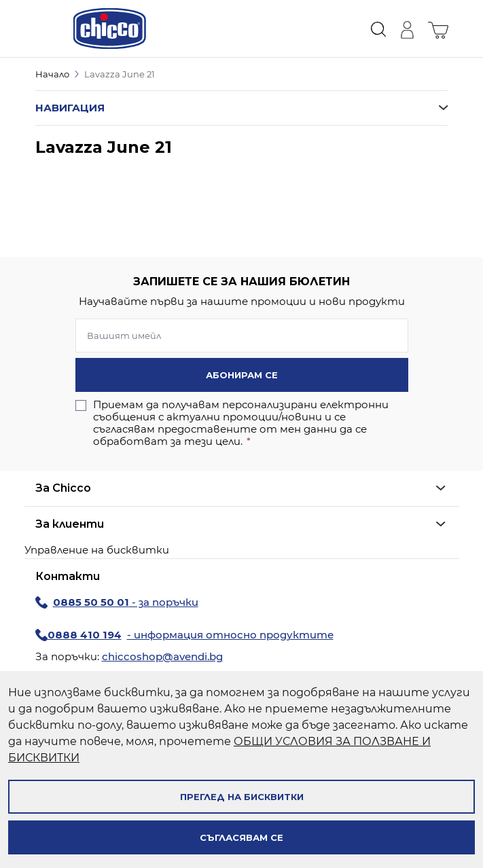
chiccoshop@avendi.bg (162, 656)
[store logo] (110, 29)
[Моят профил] (407, 29)
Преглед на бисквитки (242, 797)
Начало (52, 74)
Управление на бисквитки (97, 550)
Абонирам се (242, 375)
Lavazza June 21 (120, 74)
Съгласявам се (241, 837)
